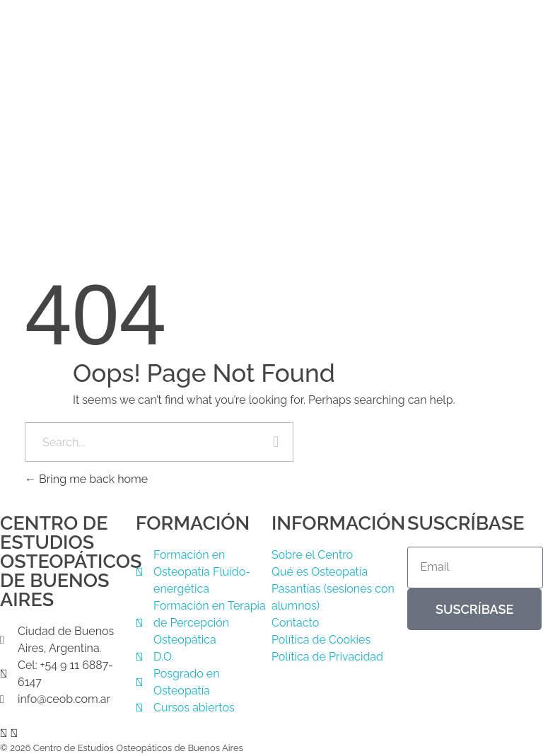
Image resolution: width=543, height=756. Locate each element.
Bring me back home (86, 479)
